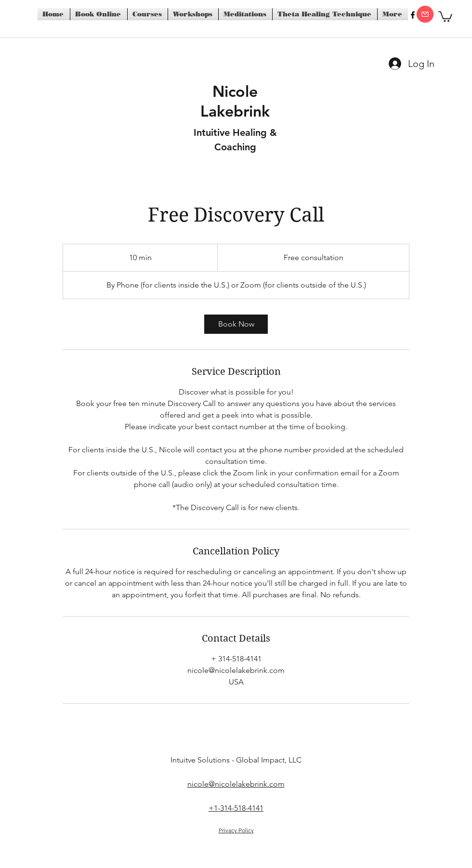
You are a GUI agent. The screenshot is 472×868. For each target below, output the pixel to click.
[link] (236, 324)
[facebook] (413, 15)
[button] (445, 16)
